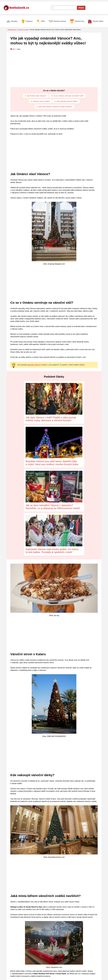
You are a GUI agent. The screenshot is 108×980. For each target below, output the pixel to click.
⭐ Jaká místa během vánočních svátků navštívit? (54, 107)
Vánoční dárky (96, 21)
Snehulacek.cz (12, 30)
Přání (41, 21)
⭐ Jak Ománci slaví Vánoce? (35, 96)
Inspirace (27, 21)
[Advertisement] (54, 69)
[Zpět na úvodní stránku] (17, 8)
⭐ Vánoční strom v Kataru (40, 102)
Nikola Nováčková (26, 955)
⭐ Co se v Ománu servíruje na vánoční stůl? (67, 96)
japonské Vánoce (34, 366)
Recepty (12, 21)
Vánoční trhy (77, 21)
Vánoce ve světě (23, 30)
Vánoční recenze (57, 21)
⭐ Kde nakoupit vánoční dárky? (66, 102)
